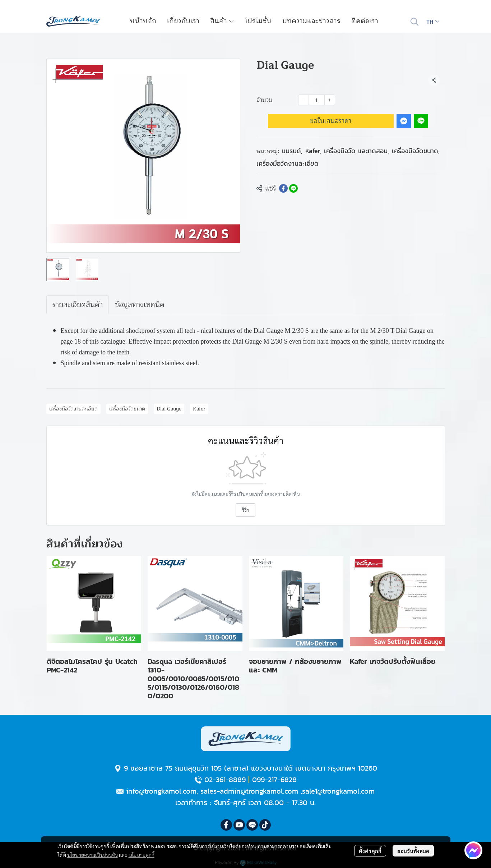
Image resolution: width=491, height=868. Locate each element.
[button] (414, 22)
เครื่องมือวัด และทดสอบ (356, 151)
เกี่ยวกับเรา (183, 21)
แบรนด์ (292, 151)
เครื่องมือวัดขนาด (416, 151)
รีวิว (245, 510)
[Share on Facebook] (283, 188)
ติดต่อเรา (365, 21)
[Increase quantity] (330, 100)
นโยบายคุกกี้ (142, 855)
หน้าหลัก (143, 21)
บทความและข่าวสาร (311, 21)
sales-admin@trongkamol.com (249, 791)
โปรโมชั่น (258, 21)
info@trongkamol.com (161, 791)
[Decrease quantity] (304, 100)
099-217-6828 (274, 780)
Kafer (313, 151)
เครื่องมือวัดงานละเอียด (288, 163)
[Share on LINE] (293, 188)
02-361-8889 (225, 780)
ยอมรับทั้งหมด (413, 851)
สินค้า (222, 21)
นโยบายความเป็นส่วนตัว (92, 855)
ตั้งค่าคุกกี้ (370, 851)
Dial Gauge (169, 409)
